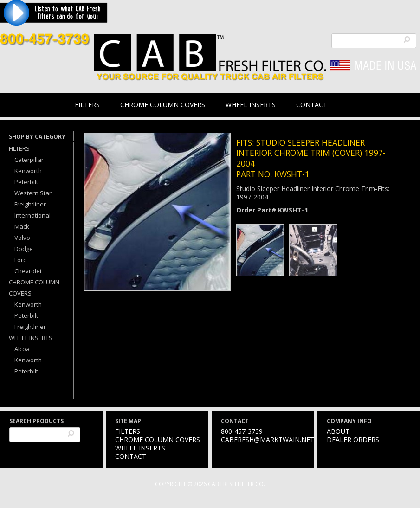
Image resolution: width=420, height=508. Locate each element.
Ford (21, 260)
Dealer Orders (353, 440)
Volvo (22, 238)
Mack (22, 226)
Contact (312, 105)
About (338, 431)
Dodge (24, 249)
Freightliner (30, 204)
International (32, 215)
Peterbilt (26, 182)
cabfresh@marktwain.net (268, 440)
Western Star (33, 193)
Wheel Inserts (251, 105)
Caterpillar (29, 160)
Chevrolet (28, 271)
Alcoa (22, 349)
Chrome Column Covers (163, 105)
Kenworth (28, 171)
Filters (87, 105)
